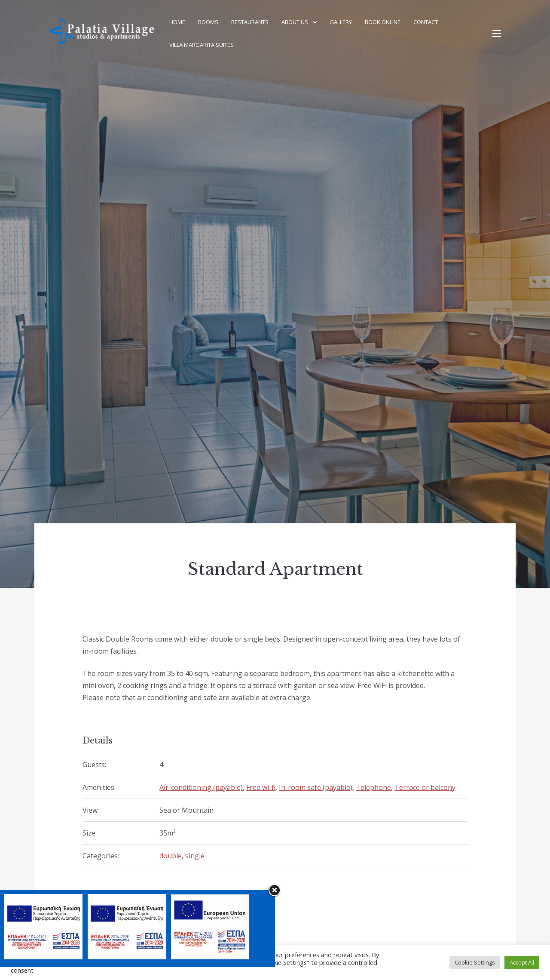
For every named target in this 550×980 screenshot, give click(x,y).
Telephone (373, 787)
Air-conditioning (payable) (201, 787)
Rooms (208, 22)
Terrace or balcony (425, 787)
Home (177, 22)
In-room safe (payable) (316, 787)
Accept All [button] (522, 962)
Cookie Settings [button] (475, 962)
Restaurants (250, 22)
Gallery (341, 22)
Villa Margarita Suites (202, 45)
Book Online (383, 22)
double (171, 856)
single (195, 856)
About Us (295, 22)
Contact (426, 22)
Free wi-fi (261, 787)
